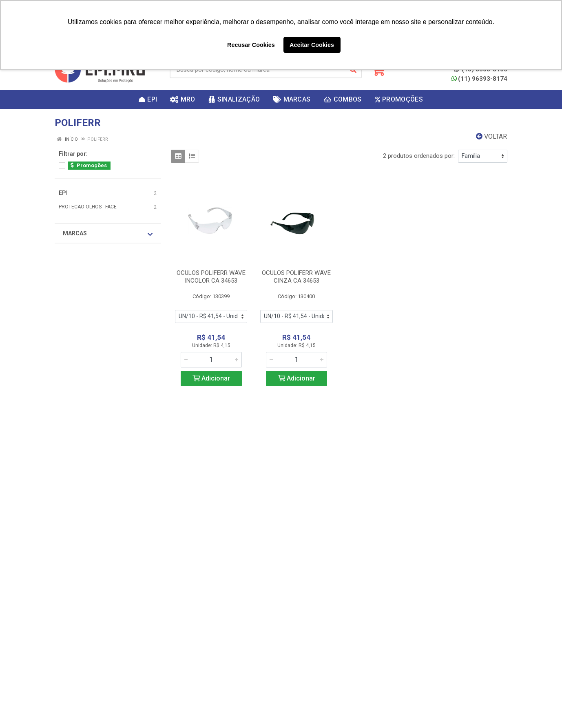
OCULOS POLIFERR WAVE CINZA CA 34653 (296, 277)
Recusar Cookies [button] (251, 45)
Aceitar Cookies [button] (312, 45)
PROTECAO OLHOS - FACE (88, 207)
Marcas (108, 234)
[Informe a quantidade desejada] (211, 360)
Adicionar (211, 378)
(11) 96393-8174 (479, 79)
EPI (63, 193)
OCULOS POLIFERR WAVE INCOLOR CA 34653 (211, 277)
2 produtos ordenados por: (419, 156)
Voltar (491, 136)
